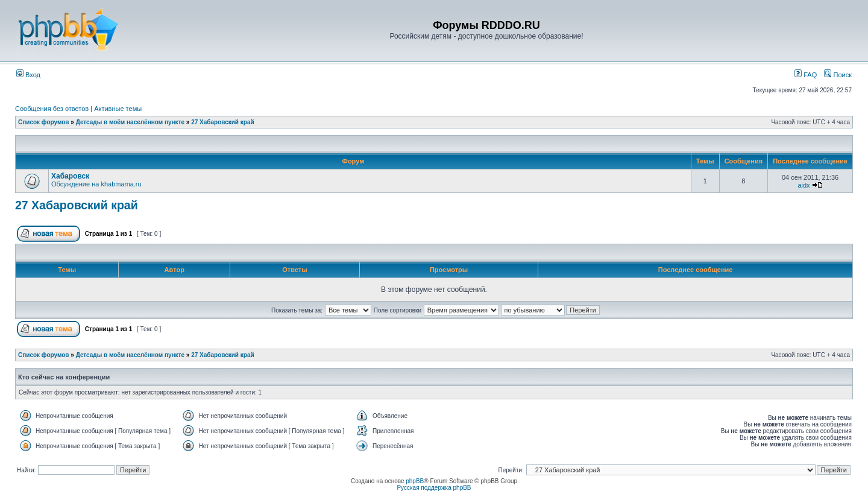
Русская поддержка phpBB (434, 488)
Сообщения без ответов (52, 109)
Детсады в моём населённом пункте (130, 122)
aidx (804, 185)
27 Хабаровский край (222, 122)
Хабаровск (70, 176)
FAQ (806, 75)
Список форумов (44, 122)
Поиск (838, 75)
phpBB (415, 481)
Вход (28, 75)
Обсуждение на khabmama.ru (96, 184)
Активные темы (118, 109)
